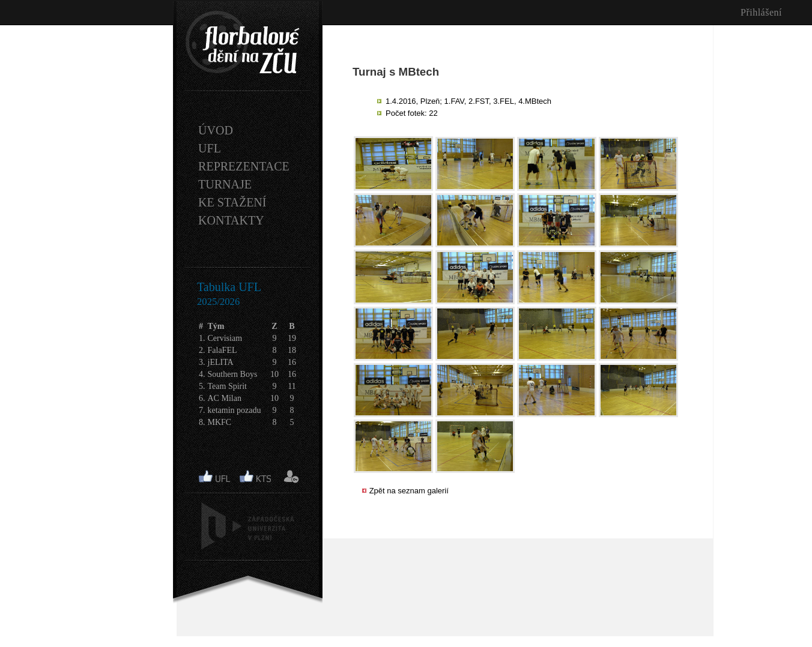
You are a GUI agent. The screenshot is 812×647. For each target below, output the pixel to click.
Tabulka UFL (229, 287)
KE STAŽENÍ (232, 202)
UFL (210, 148)
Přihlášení (761, 12)
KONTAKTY (231, 220)
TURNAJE (225, 184)
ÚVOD (216, 130)
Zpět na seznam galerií (409, 491)
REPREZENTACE (244, 166)
